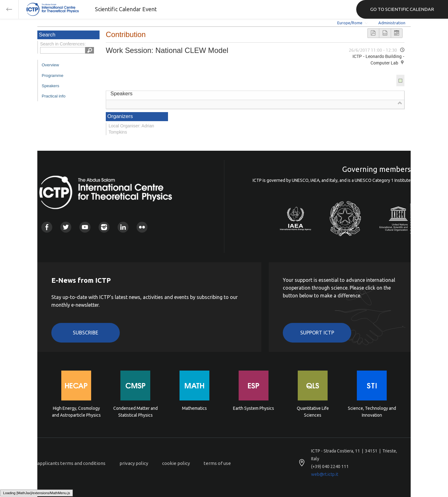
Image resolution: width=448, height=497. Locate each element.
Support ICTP (317, 333)
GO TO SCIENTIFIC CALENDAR (402, 9)
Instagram (104, 227)
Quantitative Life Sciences (313, 412)
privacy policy (134, 463)
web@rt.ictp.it (325, 474)
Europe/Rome (350, 23)
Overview (50, 65)
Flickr (142, 227)
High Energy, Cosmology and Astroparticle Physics (76, 412)
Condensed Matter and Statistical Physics (135, 412)
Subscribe (86, 333)
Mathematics (194, 408)
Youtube (85, 227)
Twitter (66, 227)
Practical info (54, 96)
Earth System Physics (254, 408)
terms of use (217, 463)
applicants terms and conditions (71, 463)
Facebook (47, 227)
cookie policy (176, 463)
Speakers (50, 86)
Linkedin (123, 227)
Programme (53, 76)
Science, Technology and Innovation (372, 412)
